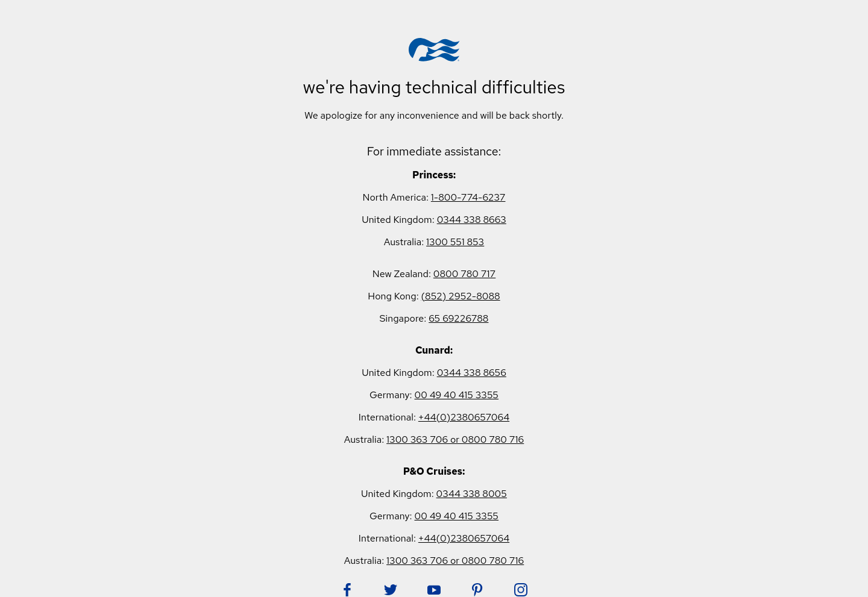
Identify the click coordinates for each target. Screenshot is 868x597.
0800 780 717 (464, 274)
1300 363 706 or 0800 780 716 (455, 439)
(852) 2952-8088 (461, 296)
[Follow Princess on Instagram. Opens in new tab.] (521, 590)
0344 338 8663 (472, 220)
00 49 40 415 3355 (456, 395)
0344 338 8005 (472, 494)
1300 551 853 (455, 242)
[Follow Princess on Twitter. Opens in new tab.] (391, 590)
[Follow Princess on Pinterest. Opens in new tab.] (477, 590)
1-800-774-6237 (468, 197)
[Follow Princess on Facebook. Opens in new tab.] (347, 590)
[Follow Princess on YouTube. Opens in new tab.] (434, 590)
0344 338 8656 (472, 373)
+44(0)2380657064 (464, 417)
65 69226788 (458, 318)
